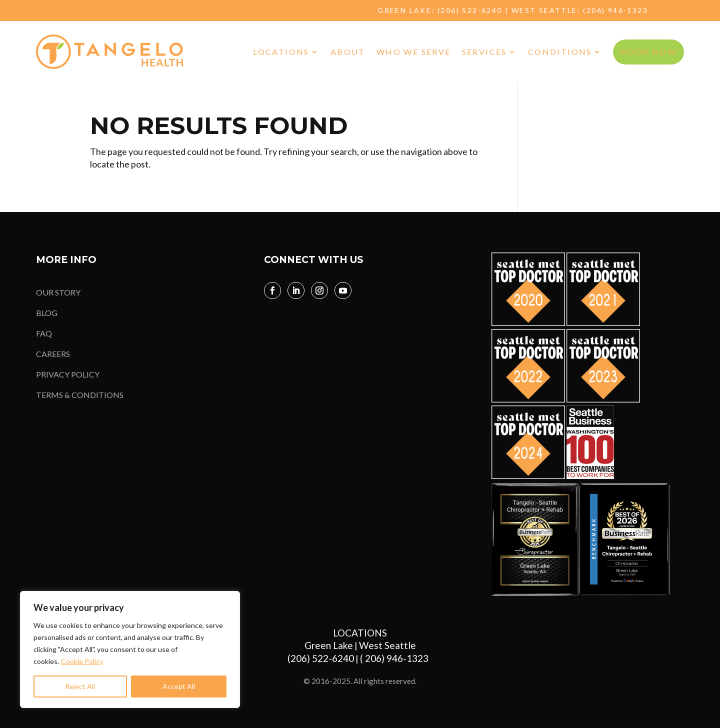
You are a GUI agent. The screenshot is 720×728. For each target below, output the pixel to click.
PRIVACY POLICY (68, 374)
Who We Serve (414, 52)
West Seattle (387, 645)
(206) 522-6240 (470, 10)
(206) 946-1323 (615, 10)
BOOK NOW (648, 52)
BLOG (47, 313)
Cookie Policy (82, 661)
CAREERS (53, 354)
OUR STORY (58, 292)
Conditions (560, 52)
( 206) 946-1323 (396, 658)
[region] (130, 649)
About (348, 52)
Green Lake (329, 645)
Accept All (179, 686)
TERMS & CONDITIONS (80, 395)
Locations (281, 52)
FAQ (44, 333)
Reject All (80, 686)
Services (484, 52)
